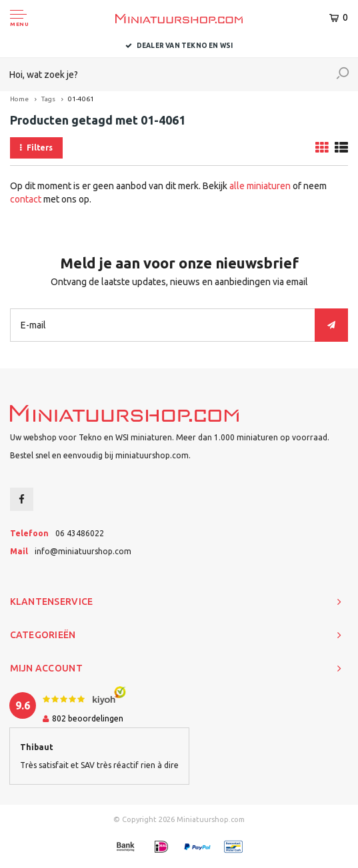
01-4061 (81, 99)
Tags (48, 99)
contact (26, 199)
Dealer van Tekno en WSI (179, 46)
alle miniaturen (260, 186)
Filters (36, 148)
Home (19, 99)
